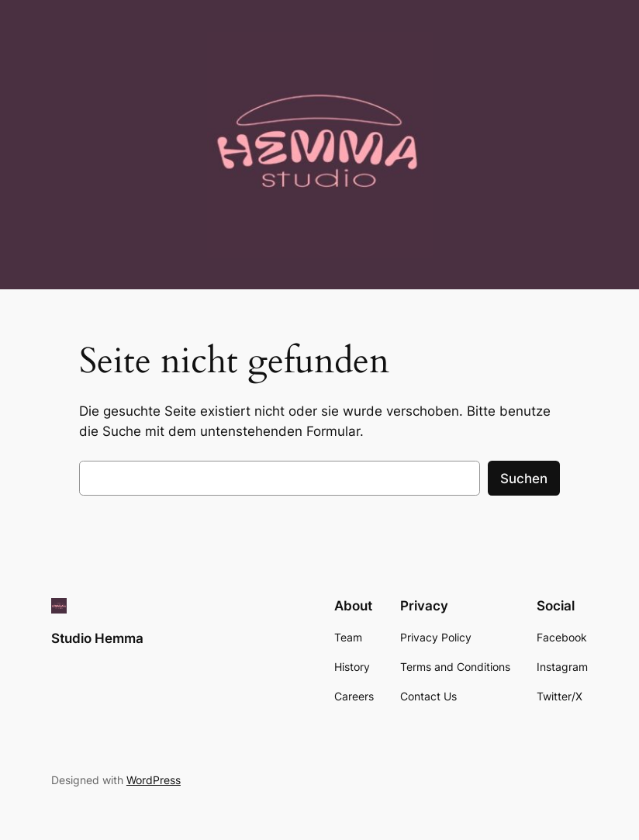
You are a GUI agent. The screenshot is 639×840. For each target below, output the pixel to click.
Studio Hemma (97, 638)
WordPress (154, 780)
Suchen (524, 479)
